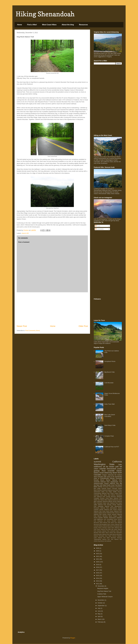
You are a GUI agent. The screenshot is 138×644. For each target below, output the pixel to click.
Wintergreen (112, 518)
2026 (98, 548)
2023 (98, 554)
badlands (119, 518)
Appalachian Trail (116, 482)
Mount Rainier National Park (111, 480)
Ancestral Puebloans (109, 487)
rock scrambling (108, 519)
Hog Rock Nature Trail (104, 591)
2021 (98, 559)
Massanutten (118, 506)
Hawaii (120, 488)
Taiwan (102, 500)
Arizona (120, 492)
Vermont (114, 536)
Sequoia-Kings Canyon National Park (106, 483)
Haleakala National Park (106, 506)
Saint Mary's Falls (110, 425)
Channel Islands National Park (103, 509)
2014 (98, 578)
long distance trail (102, 541)
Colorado (99, 503)
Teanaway (119, 495)
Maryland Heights (103, 588)
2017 (98, 570)
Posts (98, 226)
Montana (105, 516)
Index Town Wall (109, 404)
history (96, 473)
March (100, 619)
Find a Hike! (32, 25)
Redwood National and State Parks (112, 490)
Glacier (119, 471)
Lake (120, 464)
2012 (98, 584)
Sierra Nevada (98, 477)
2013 (98, 581)
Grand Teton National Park (115, 528)
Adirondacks (113, 508)
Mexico (100, 516)
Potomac (99, 490)
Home (20, 25)
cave (95, 519)
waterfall (102, 469)
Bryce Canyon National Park (115, 524)
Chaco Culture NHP (116, 493)
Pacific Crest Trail (112, 485)
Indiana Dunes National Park (106, 513)
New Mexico (112, 495)
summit (97, 462)
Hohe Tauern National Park (101, 529)
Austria (109, 521)
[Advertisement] (52, 309)
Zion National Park (99, 497)
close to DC (25, 233)
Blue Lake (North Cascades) (110, 416)
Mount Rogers (113, 516)
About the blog (68, 25)
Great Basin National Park (114, 498)
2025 (98, 551)
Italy (112, 529)
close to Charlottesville (101, 478)
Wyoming (120, 538)
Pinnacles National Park (101, 508)
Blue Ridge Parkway (100, 488)
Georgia (109, 505)
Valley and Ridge (107, 492)
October (100, 603)
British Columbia (112, 488)
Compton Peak (109, 436)
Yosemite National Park (102, 482)
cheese (96, 541)
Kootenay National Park (103, 531)
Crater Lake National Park (110, 503)
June (99, 611)
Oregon (105, 475)
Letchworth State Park (116, 531)
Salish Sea (97, 500)
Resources (83, 25)
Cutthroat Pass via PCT (112, 447)
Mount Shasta (109, 533)
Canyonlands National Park (102, 493)
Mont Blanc (102, 533)
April (99, 616)
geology (97, 471)
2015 (98, 575)
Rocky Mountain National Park (101, 534)
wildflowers (98, 467)
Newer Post (22, 326)
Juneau (104, 514)
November (101, 600)
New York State (101, 485)
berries (100, 487)
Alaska (120, 508)
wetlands (109, 541)
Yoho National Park (116, 539)
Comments (99, 229)
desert (115, 473)
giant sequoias (98, 501)
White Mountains (111, 538)
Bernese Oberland (116, 497)
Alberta (110, 501)
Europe (96, 528)
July (99, 608)
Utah (105, 477)
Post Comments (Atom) (33, 331)
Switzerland (97, 492)
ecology (108, 497)
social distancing (106, 473)
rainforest (105, 501)
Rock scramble (108, 471)
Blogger (73, 638)
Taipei (110, 536)
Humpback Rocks (110, 361)
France (100, 528)
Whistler (106, 518)
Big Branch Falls (109, 372)
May (99, 614)
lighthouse (100, 519)
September (101, 606)
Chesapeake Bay (118, 526)
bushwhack (119, 487)
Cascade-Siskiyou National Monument (103, 526)
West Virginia (108, 500)
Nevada (96, 480)
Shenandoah (111, 469)
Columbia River (98, 495)
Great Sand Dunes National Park (112, 511)
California (117, 462)
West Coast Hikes (49, 25)
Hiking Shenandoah (45, 14)
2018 (98, 567)
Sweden (100, 518)
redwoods (111, 475)
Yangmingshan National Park (102, 539)
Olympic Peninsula (116, 478)
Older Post (83, 326)
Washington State (104, 464)
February (101, 622)
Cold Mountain (109, 383)
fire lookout (118, 475)
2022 (98, 556)
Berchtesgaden (103, 524)
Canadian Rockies (99, 498)
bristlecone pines (117, 500)
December (101, 586)
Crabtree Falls (102, 594)
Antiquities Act (102, 521)
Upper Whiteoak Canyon (105, 597)
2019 (98, 565)
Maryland (96, 533)
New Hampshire (118, 533)
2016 (98, 573)
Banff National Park (105, 523)
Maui (95, 490)
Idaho (110, 529)
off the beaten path (111, 467)
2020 (98, 562)
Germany (105, 528)
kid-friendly (118, 477)
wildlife (115, 492)
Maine (105, 495)
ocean (120, 469)
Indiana (96, 513)
